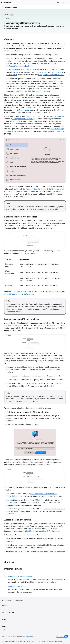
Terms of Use (32, 641)
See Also (9, 562)
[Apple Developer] (6, 2)
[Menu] (68, 2)
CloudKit (16, 86)
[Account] (63, 2)
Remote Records (16, 312)
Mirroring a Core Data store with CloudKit (34, 91)
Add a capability (59, 116)
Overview (9, 39)
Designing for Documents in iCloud (51, 75)
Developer (9, 601)
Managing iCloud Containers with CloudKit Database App (38, 531)
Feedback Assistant (31, 637)
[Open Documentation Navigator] (3, 7)
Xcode (6, 15)
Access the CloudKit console (18, 520)
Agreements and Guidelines (54, 641)
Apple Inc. (15, 641)
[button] (58, 2)
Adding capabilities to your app (24, 119)
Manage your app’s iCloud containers (22, 319)
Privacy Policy (41, 641)
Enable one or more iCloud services (21, 217)
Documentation (11, 7)
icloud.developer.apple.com (54, 551)
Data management (13, 569)
